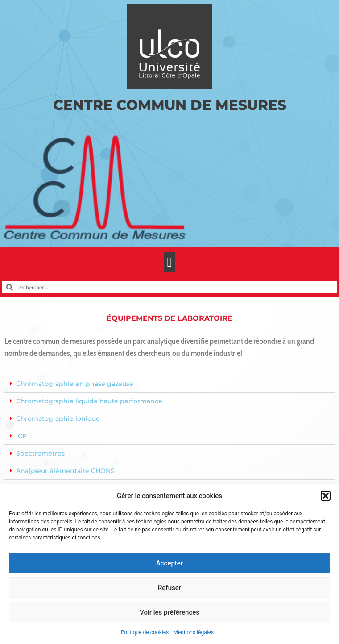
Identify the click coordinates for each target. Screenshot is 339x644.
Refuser (169, 588)
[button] (326, 496)
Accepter (169, 563)
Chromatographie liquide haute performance (89, 401)
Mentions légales (193, 632)
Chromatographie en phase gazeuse (75, 384)
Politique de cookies (145, 632)
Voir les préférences (169, 612)
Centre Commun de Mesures (170, 105)
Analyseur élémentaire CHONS (65, 471)
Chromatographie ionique (58, 418)
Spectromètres (40, 453)
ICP (21, 436)
